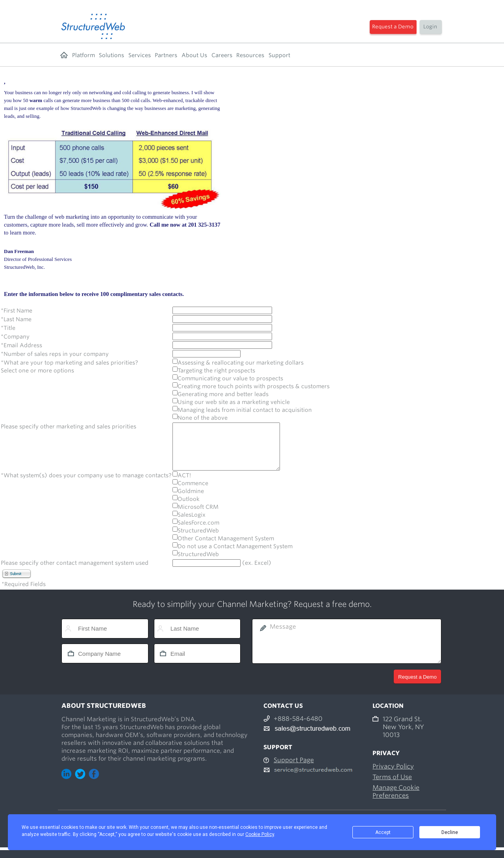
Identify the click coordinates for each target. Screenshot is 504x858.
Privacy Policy (393, 776)
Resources (250, 55)
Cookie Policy (260, 834)
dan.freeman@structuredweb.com (39, 275)
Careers (222, 55)
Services (140, 55)
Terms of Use (392, 786)
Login (430, 27)
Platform (83, 55)
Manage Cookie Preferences (396, 801)
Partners (166, 55)
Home (64, 55)
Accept (383, 832)
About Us (194, 55)
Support (279, 55)
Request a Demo (393, 27)
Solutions (111, 55)
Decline (450, 832)
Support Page (294, 770)
